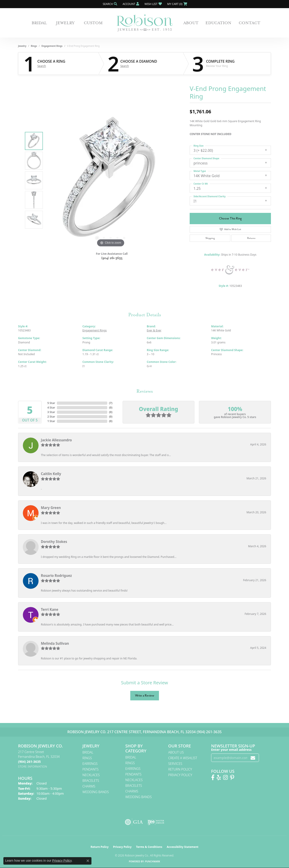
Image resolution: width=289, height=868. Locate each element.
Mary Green (51, 508)
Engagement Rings (52, 46)
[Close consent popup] (88, 861)
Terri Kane (50, 609)
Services (175, 764)
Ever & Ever (154, 330)
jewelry (22, 46)
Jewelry (65, 23)
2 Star (51, 417)
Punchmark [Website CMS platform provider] (153, 861)
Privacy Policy (180, 775)
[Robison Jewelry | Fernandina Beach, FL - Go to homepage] (144, 23)
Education (218, 23)
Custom (93, 23)
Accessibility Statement (182, 847)
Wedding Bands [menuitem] (96, 792)
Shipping (210, 238)
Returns (251, 238)
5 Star (51, 403)
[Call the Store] (29, 762)
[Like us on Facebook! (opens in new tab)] (213, 778)
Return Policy (180, 769)
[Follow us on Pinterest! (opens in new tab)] (232, 778)
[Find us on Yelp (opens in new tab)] (219, 778)
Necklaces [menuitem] (91, 775)
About (191, 23)
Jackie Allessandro (56, 440)
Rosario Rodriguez (56, 575)
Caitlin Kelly (51, 474)
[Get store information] (33, 767)
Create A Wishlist (183, 758)
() (111, 403)
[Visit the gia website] (134, 822)
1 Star (51, 421)
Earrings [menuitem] (90, 764)
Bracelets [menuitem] (91, 781)
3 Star (51, 412)
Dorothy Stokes (54, 542)
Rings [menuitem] (87, 758)
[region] (111, 180)
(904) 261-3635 (112, 258)
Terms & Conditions (149, 847)
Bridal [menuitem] (88, 752)
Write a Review (145, 696)
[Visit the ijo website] (156, 822)
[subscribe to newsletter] (253, 758)
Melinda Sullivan (55, 643)
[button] (110, 4)
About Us (176, 752)
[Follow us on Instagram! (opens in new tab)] (225, 778)
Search (42, 66)
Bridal (39, 23)
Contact (249, 23)
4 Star (51, 408)
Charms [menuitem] (89, 786)
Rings (34, 46)
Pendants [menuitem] (91, 769)
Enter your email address (231, 750)
